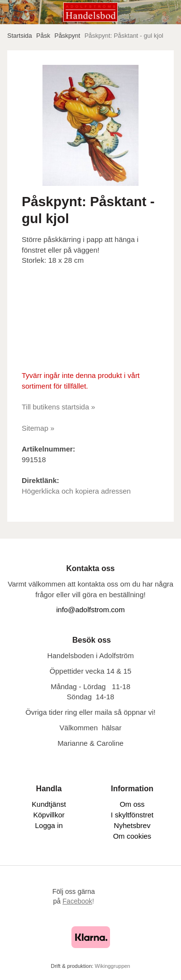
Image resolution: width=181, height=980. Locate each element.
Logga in (49, 825)
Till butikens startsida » (58, 407)
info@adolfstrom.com (91, 610)
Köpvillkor (49, 815)
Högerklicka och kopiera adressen (76, 491)
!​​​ (78, 901)
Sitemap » (38, 428)
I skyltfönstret (132, 815)
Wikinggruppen (112, 966)
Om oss (132, 804)
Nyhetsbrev (132, 825)
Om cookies (132, 836)
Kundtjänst (49, 804)
